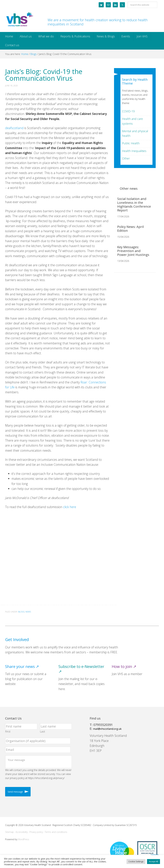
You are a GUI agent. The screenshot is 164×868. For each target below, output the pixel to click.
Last (43, 732)
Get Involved (17, 640)
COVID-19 (128, 111)
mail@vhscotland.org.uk (107, 729)
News (28, 612)
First (8, 732)
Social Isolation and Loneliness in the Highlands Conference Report (134, 204)
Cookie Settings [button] (136, 861)
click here (69, 507)
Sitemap (9, 832)
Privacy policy (36, 832)
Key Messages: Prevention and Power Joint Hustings (133, 251)
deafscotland (14, 128)
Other (126, 158)
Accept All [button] (154, 861)
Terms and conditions (56, 832)
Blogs (21, 612)
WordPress (24, 839)
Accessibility (22, 832)
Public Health (131, 143)
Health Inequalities (134, 151)
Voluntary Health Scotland (20, 20)
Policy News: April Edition (130, 229)
